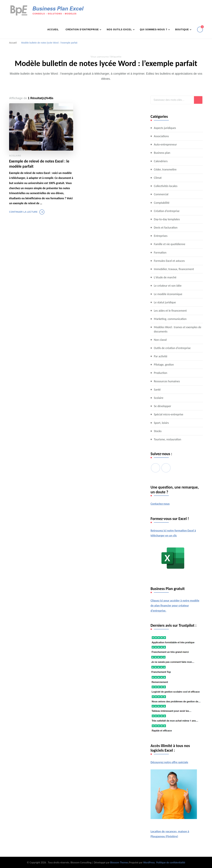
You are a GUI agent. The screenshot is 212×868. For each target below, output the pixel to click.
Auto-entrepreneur (165, 144)
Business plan (162, 153)
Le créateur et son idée (168, 286)
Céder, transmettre (165, 169)
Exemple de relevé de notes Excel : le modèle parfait (39, 164)
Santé (157, 390)
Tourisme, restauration (168, 439)
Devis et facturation (166, 228)
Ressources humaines (167, 381)
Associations (161, 136)
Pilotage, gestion (164, 365)
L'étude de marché (165, 277)
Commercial (161, 194)
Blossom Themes (119, 862)
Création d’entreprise (82, 29)
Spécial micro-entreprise (169, 414)
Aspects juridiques (165, 128)
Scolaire (15, 156)
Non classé (160, 340)
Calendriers (161, 161)
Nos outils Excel (119, 29)
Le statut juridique (165, 302)
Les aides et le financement (170, 311)
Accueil (53, 29)
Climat (158, 178)
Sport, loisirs (161, 423)
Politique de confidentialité (171, 862)
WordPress (149, 862)
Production (160, 373)
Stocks (158, 431)
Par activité (161, 356)
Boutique (182, 29)
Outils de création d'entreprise (172, 348)
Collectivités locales (166, 186)
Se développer (162, 406)
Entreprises (161, 236)
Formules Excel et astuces (169, 261)
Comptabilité (162, 203)
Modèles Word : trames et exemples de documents (178, 329)
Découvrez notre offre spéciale (169, 762)
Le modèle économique (168, 294)
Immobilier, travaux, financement (174, 269)
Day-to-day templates (167, 219)
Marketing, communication (170, 319)
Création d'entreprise (167, 211)
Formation (160, 253)
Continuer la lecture (23, 212)
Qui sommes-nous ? (154, 29)
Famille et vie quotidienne (170, 244)
